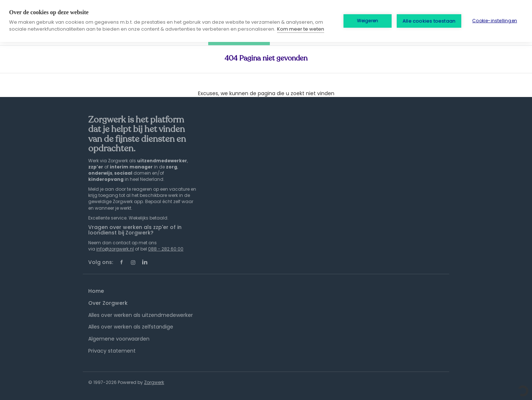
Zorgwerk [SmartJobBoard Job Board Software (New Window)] (154, 382)
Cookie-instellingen (495, 21)
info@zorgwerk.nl (115, 249)
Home (96, 291)
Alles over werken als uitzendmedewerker (141, 315)
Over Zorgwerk (108, 303)
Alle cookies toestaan (429, 21)
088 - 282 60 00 (166, 249)
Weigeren (368, 21)
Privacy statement (112, 351)
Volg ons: (101, 262)
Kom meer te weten (301, 29)
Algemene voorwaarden (119, 339)
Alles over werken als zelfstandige (131, 327)
